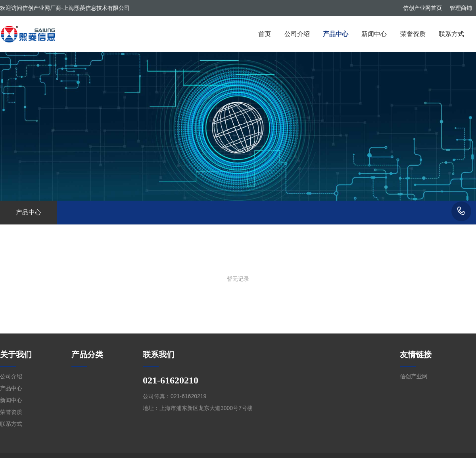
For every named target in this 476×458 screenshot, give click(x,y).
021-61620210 (461, 211)
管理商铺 (461, 8)
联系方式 (451, 34)
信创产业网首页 (422, 8)
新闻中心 (374, 34)
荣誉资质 (413, 34)
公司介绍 (297, 34)
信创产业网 (414, 376)
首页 (265, 34)
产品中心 (336, 34)
